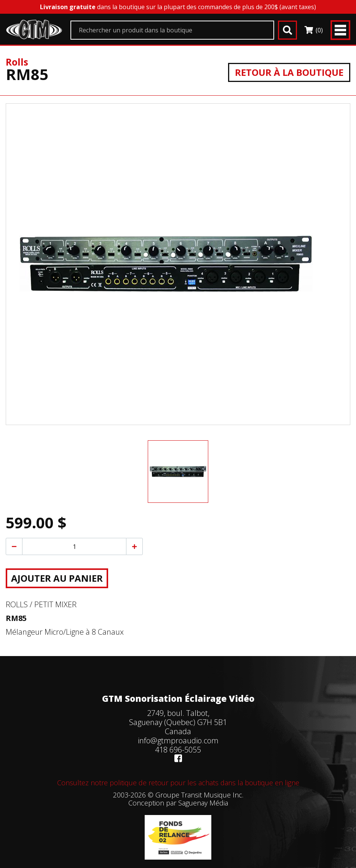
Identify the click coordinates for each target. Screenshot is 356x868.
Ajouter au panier (57, 578)
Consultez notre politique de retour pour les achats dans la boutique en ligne (178, 783)
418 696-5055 (178, 750)
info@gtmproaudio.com (178, 740)
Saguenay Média (203, 803)
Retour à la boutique (289, 72)
